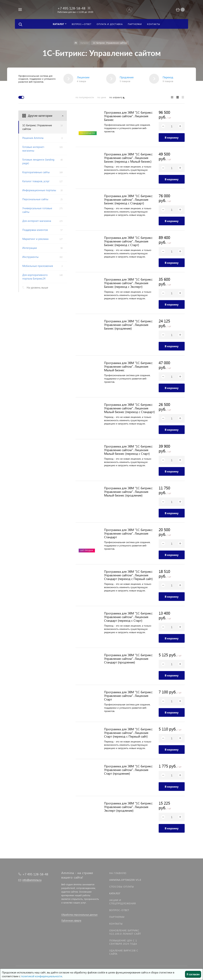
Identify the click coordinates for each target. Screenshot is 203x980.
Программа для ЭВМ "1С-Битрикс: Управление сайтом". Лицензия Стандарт (128, 533)
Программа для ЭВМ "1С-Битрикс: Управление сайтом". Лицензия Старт (128, 696)
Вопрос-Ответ (119, 910)
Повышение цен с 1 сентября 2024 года (123, 942)
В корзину (172, 137)
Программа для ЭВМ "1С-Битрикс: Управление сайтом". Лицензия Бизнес (128, 116)
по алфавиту (116, 97)
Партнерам (117, 917)
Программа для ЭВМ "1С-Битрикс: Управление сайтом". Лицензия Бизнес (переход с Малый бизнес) (128, 158)
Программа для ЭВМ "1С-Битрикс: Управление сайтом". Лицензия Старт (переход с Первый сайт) (128, 733)
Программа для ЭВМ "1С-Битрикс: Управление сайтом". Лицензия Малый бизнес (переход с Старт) (128, 450)
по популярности (85, 97)
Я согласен (193, 974)
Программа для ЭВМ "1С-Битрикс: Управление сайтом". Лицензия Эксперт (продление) (128, 807)
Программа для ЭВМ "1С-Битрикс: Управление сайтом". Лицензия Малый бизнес (128, 366)
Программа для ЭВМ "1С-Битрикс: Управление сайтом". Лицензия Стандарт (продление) (128, 658)
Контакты (116, 924)
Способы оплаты (122, 887)
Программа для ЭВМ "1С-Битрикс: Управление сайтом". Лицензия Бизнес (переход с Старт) (128, 241)
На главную (118, 873)
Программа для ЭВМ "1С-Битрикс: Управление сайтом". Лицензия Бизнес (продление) (128, 325)
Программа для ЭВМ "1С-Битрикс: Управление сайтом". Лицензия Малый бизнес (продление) (128, 492)
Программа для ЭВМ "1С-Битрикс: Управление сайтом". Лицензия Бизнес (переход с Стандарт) (128, 199)
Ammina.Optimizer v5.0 (125, 880)
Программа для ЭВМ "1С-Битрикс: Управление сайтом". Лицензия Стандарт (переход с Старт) (128, 617)
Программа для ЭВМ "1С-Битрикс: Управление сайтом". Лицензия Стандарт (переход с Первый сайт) (128, 575)
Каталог (115, 893)
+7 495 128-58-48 (71, 8)
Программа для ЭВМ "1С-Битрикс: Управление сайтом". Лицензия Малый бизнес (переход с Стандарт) (129, 408)
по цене (102, 97)
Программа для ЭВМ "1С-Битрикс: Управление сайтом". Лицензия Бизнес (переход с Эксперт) (128, 283)
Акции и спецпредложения (123, 902)
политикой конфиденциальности (41, 976)
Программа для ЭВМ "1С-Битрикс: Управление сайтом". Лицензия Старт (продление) (128, 770)
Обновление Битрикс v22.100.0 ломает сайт (125, 932)
